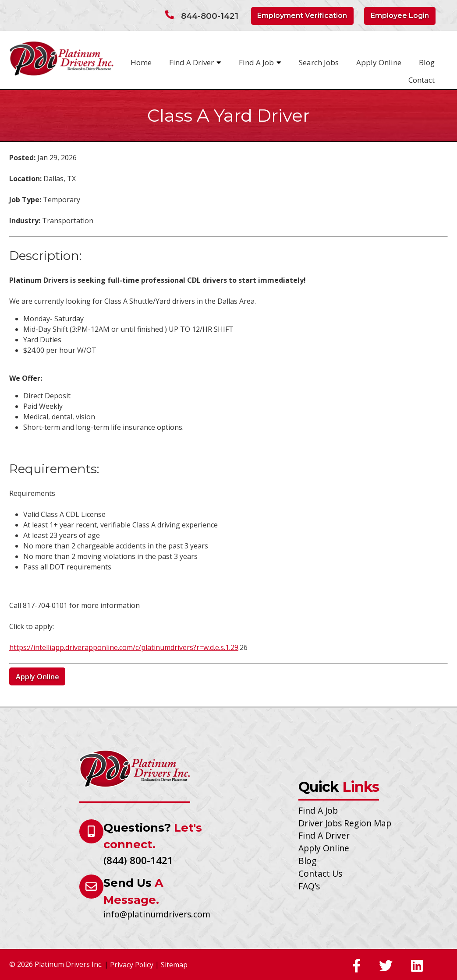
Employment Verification (302, 16)
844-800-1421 (210, 16)
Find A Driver (195, 63)
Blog (427, 62)
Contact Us (320, 873)
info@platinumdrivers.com (157, 914)
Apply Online (379, 62)
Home (141, 62)
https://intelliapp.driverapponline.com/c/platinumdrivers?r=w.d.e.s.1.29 (124, 647)
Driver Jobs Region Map (345, 823)
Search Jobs (319, 62)
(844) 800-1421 (138, 860)
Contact (422, 80)
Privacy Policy (132, 965)
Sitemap (174, 965)
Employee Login (400, 16)
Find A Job (260, 63)
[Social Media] (356, 966)
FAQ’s (309, 886)
